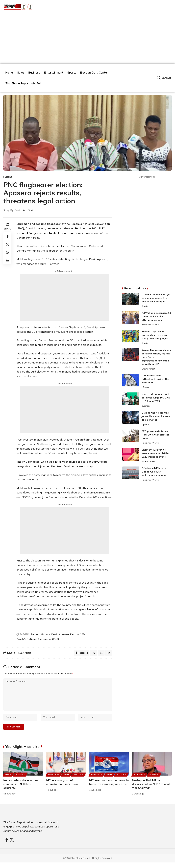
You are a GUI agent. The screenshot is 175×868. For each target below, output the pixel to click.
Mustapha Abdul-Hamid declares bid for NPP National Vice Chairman (152, 789)
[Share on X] (7, 244)
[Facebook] (7, 846)
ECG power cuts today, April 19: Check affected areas (156, 437)
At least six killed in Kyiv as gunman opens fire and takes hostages (156, 298)
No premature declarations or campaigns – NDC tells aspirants (21, 789)
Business (146, 407)
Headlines (147, 325)
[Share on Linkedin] (7, 260)
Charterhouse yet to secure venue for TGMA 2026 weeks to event (155, 455)
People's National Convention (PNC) (38, 639)
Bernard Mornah (40, 634)
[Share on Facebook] (7, 236)
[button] (164, 78)
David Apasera (60, 634)
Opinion (146, 426)
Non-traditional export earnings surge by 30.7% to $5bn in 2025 (156, 399)
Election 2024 (78, 634)
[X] (12, 846)
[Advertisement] (87, 39)
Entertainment (149, 370)
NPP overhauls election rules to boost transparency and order (108, 789)
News (157, 325)
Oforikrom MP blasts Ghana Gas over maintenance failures (154, 474)
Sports (145, 306)
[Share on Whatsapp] (7, 252)
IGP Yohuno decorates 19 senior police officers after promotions (156, 317)
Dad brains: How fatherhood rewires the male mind (155, 380)
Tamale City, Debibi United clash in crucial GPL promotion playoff (155, 336)
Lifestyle (146, 388)
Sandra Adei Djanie (27, 210)
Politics (8, 177)
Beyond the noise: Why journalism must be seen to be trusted (156, 418)
